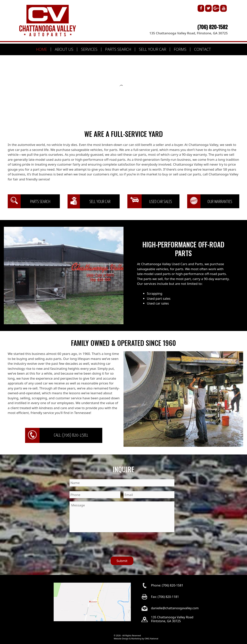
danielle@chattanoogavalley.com (175, 608)
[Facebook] (201, 8)
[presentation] (99, 543)
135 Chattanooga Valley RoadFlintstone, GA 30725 (172, 619)
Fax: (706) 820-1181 (165, 597)
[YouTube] (223, 8)
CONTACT (203, 49)
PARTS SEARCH (118, 49)
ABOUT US (64, 49)
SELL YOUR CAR (153, 49)
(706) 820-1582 (212, 27)
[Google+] (216, 8)
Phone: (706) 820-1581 (167, 585)
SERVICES (89, 49)
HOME (42, 49)
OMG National (151, 639)
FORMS (180, 49)
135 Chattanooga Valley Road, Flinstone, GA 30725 (189, 33)
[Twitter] (208, 8)
